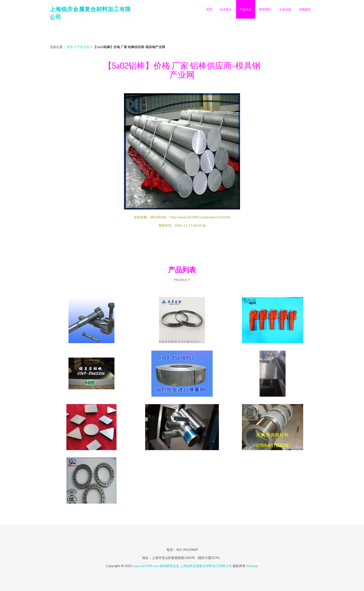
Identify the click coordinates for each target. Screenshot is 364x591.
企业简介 (226, 9)
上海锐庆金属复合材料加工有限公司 (206, 566)
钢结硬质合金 (169, 566)
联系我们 (265, 9)
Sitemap (252, 566)
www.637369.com (146, 566)
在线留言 (305, 9)
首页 (209, 9)
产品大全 (246, 9)
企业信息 (285, 9)
